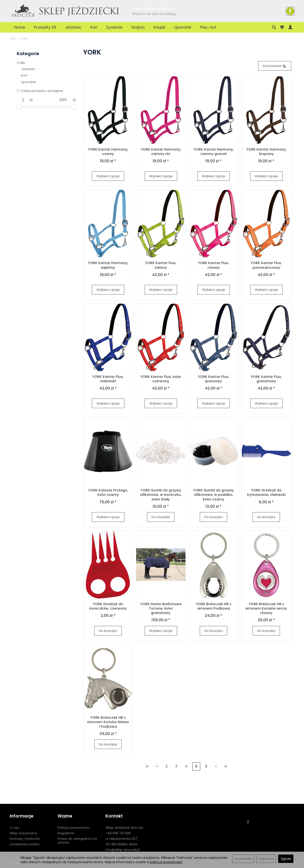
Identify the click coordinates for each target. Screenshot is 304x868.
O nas (14, 828)
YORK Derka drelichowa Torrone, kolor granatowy (161, 609)
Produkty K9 (45, 27)
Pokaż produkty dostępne (40, 91)
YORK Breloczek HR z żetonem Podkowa (214, 606)
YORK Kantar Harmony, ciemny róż (161, 152)
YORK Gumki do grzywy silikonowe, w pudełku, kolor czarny (213, 495)
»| (226, 766)
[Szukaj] (274, 27)
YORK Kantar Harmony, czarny (108, 152)
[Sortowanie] (275, 66)
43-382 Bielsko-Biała (121, 844)
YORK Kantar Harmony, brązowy (266, 152)
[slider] (19, 107)
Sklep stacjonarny (24, 833)
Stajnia (138, 27)
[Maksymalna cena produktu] (63, 100)
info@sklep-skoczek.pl (123, 849)
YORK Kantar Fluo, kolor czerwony (161, 379)
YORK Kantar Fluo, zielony (161, 265)
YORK (21, 63)
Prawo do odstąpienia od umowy (77, 841)
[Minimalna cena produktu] (23, 100)
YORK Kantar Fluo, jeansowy (213, 379)
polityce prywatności (166, 862)
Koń (94, 27)
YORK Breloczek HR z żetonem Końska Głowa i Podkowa (108, 722)
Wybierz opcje (108, 176)
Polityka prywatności (74, 828)
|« (147, 766)
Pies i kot (208, 27)
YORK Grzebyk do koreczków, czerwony (108, 606)
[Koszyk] (282, 27)
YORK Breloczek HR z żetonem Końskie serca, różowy (266, 609)
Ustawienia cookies (25, 844)
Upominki (183, 27)
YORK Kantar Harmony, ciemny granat (214, 152)
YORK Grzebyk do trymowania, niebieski (266, 492)
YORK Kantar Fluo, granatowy (266, 379)
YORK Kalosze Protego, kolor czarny (108, 492)
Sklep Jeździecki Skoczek (124, 828)
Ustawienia (243, 859)
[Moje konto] (290, 27)
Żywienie (114, 27)
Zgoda (286, 859)
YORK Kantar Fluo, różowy (213, 265)
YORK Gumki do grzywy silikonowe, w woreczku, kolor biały (161, 495)
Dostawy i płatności (25, 839)
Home (20, 27)
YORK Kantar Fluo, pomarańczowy (266, 265)
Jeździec (73, 27)
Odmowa (266, 859)
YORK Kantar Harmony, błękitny (108, 265)
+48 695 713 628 (118, 833)
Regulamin (66, 833)
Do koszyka (161, 517)
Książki (159, 27)
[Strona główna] (66, 10)
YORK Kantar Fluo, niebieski (108, 379)
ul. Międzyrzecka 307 (122, 839)
